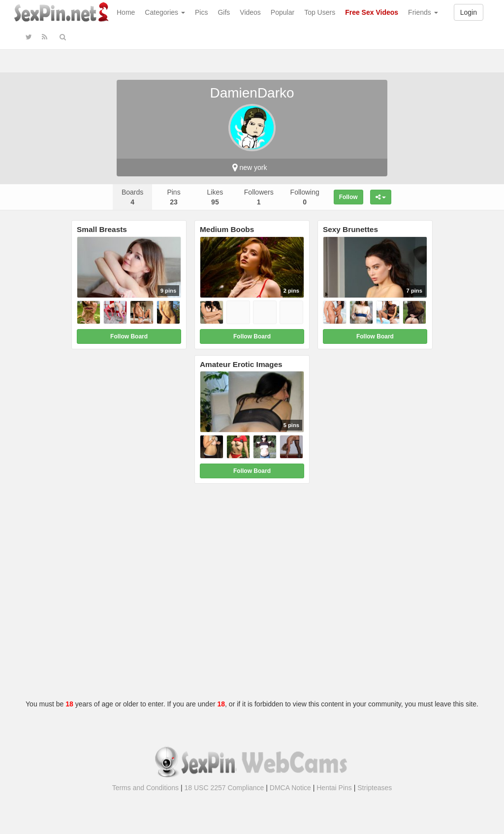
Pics (201, 12)
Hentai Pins (334, 788)
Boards (132, 197)
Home (126, 12)
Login (469, 12)
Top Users (320, 12)
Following (305, 197)
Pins (173, 197)
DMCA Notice (290, 788)
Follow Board (129, 336)
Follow (348, 197)
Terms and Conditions (145, 788)
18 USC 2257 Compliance (224, 788)
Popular (283, 12)
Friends (423, 12)
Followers (259, 197)
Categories (165, 12)
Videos (250, 12)
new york (250, 167)
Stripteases (375, 788)
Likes (215, 197)
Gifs (224, 12)
